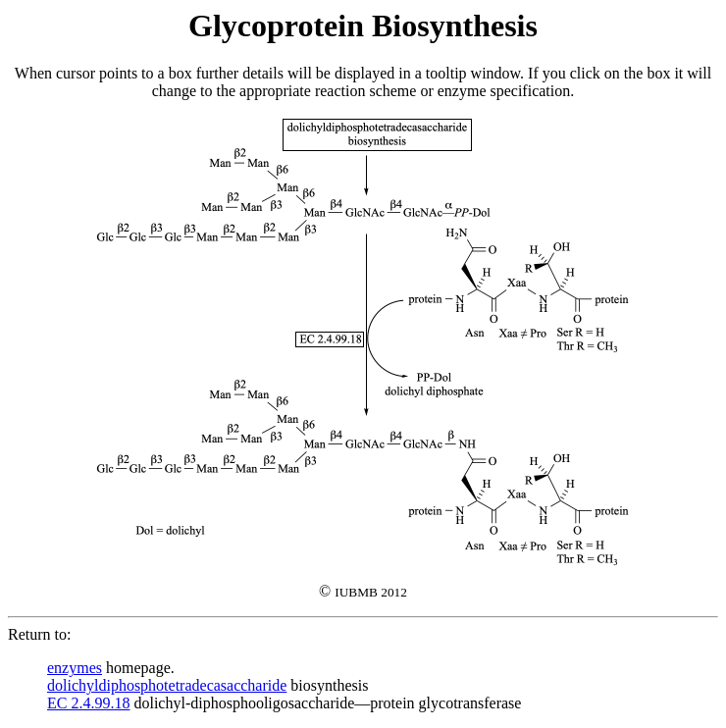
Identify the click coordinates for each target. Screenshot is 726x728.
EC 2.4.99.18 (88, 703)
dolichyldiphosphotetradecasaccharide (167, 685)
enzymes (75, 668)
